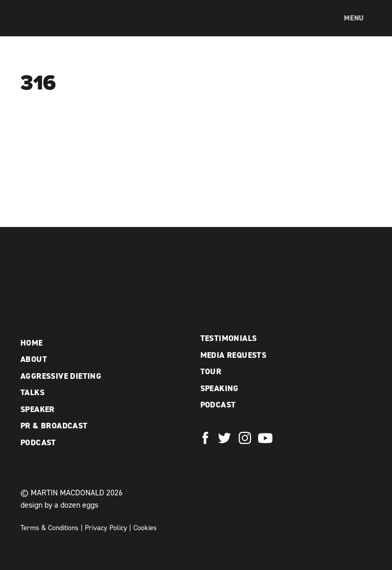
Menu (354, 18)
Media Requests (234, 355)
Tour (211, 371)
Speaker (38, 409)
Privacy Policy (106, 528)
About (34, 359)
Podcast (38, 442)
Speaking (220, 388)
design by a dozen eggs (59, 505)
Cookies (145, 528)
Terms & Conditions (50, 528)
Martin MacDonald (74, 29)
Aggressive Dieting (61, 376)
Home (32, 343)
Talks (32, 392)
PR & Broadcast (54, 426)
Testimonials (229, 338)
